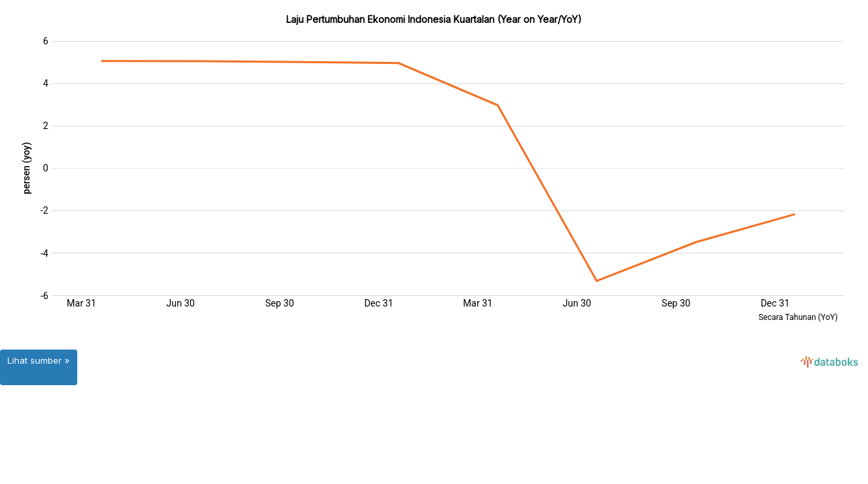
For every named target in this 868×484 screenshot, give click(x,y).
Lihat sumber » (39, 360)
